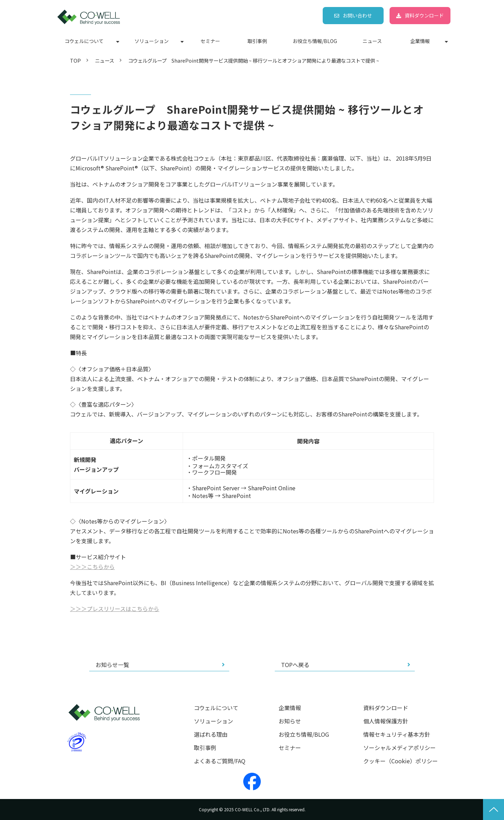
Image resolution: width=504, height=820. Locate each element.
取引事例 (257, 41)
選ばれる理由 (211, 734)
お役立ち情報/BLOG (315, 41)
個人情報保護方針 (386, 721)
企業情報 (420, 41)
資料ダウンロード (424, 15)
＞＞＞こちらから (92, 567)
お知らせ (290, 721)
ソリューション (152, 41)
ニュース (372, 41)
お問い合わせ (357, 15)
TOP (75, 60)
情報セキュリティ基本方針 (397, 734)
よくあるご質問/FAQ (220, 761)
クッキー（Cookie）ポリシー (401, 761)
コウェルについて (84, 41)
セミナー (210, 41)
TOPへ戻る (295, 665)
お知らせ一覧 (112, 665)
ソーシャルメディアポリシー (400, 748)
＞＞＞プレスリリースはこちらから (115, 609)
